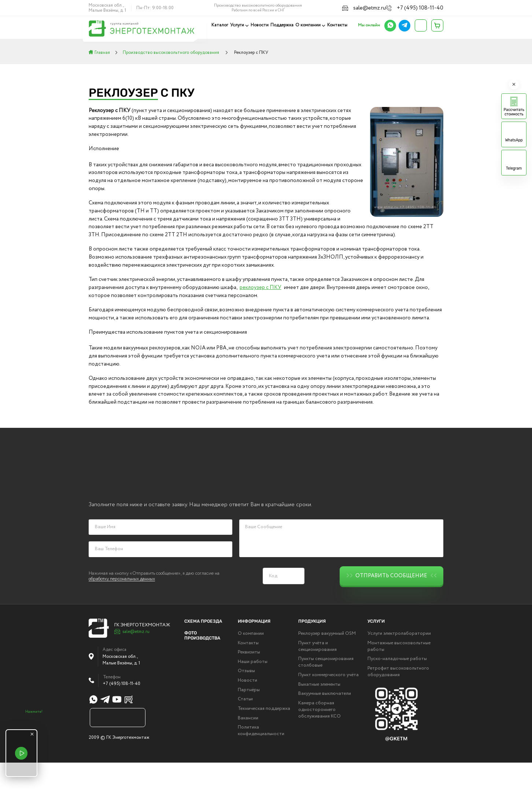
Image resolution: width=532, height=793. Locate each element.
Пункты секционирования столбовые (326, 693)
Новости (261, 25)
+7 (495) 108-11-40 (425, 8)
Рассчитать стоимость (514, 112)
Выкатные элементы (319, 715)
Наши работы (253, 692)
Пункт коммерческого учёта (328, 705)
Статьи (245, 730)
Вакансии (248, 749)
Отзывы (246, 702)
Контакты (337, 25)
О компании (308, 25)
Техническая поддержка (264, 739)
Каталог (222, 25)
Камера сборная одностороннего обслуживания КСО (319, 740)
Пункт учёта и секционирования (317, 677)
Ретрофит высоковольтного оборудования (398, 702)
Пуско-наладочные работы (397, 689)
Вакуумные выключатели (325, 724)
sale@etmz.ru (378, 8)
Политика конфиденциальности (261, 761)
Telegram (514, 168)
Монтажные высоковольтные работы (399, 677)
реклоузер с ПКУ (261, 288)
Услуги (239, 25)
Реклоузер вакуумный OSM (327, 664)
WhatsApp (514, 140)
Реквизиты (249, 683)
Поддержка (283, 25)
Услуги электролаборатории (399, 664)
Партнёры (249, 720)
